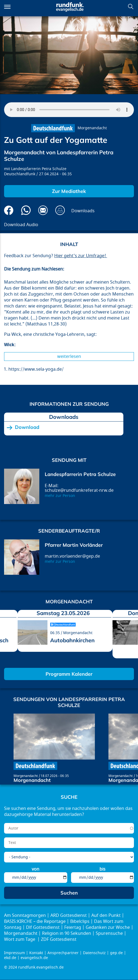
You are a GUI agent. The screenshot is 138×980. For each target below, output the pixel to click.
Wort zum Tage (20, 939)
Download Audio (21, 225)
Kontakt (36, 953)
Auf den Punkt (106, 916)
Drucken (60, 210)
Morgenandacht (92, 128)
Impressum (15, 953)
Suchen (131, 7)
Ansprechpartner (63, 953)
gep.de (116, 953)
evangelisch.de (34, 958)
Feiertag (73, 927)
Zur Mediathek (69, 191)
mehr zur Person (60, 496)
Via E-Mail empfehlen (43, 210)
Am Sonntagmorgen (25, 916)
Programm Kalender (69, 674)
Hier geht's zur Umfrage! (81, 256)
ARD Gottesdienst (69, 916)
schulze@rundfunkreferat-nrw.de (79, 490)
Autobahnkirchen (72, 640)
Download (27, 427)
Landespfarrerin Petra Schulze (39, 169)
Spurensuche (109, 933)
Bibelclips (80, 921)
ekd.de (10, 958)
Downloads (83, 211)
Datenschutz (94, 953)
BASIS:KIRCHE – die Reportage (35, 921)
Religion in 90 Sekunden (67, 933)
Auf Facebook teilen (9, 210)
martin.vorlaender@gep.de (72, 556)
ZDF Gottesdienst (59, 939)
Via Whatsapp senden (26, 210)
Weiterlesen (69, 357)
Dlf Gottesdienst (43, 927)
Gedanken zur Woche (108, 927)
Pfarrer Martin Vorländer (74, 545)
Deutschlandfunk (20, 174)
